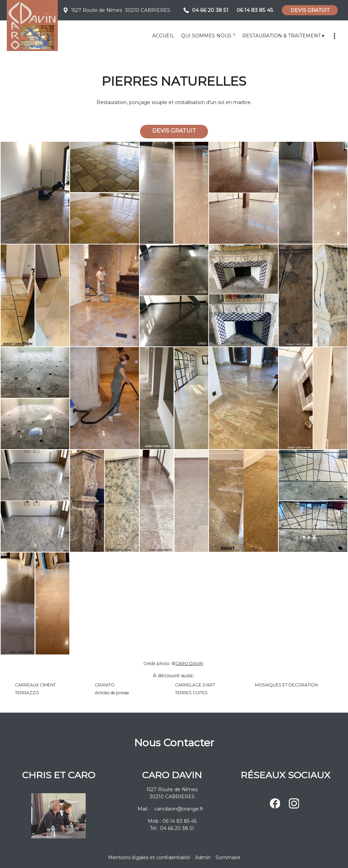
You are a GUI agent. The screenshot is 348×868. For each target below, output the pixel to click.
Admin (203, 857)
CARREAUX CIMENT (35, 685)
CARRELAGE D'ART (195, 685)
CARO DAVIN (189, 663)
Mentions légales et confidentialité (149, 857)
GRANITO (105, 685)
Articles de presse (112, 693)
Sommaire (228, 857)
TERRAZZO (27, 693)
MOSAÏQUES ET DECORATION (286, 685)
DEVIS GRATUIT (310, 10)
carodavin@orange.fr (179, 809)
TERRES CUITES (191, 693)
